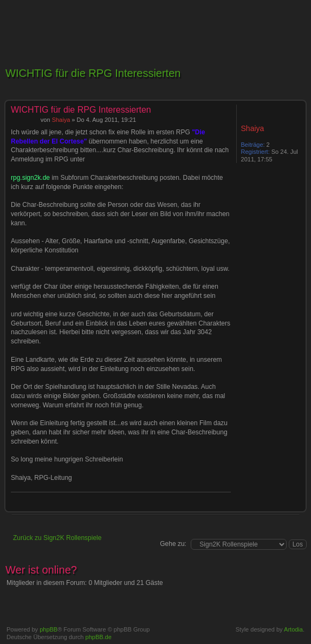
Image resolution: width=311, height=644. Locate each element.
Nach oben (297, 506)
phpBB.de (99, 637)
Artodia (293, 629)
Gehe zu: (173, 544)
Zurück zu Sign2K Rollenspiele (57, 538)
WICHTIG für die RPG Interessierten (93, 73)
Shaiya (61, 120)
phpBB (48, 629)
